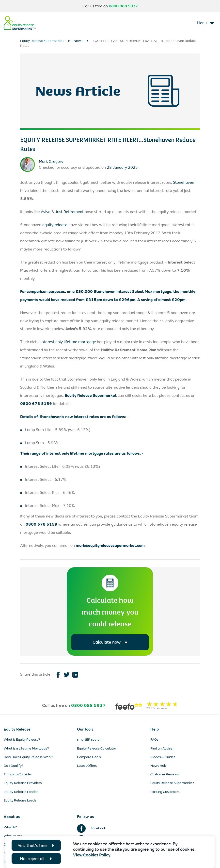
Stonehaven (184, 182)
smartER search (89, 740)
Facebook (91, 828)
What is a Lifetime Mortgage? (26, 748)
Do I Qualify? (14, 766)
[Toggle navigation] (206, 23)
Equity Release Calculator (97, 748)
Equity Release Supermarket (42, 41)
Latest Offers (87, 766)
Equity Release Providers (23, 783)
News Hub (158, 766)
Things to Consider (18, 775)
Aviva (46, 212)
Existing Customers (165, 792)
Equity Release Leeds (20, 800)
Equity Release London (21, 792)
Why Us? (10, 827)
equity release (55, 225)
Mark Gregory (51, 161)
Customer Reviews (165, 775)
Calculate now (110, 642)
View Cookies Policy (92, 855)
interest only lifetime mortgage (68, 342)
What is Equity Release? (22, 740)
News (78, 41)
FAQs (154, 740)
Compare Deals (89, 757)
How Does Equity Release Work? (28, 757)
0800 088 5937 (123, 6)
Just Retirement (69, 212)
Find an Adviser (162, 748)
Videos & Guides (163, 757)
